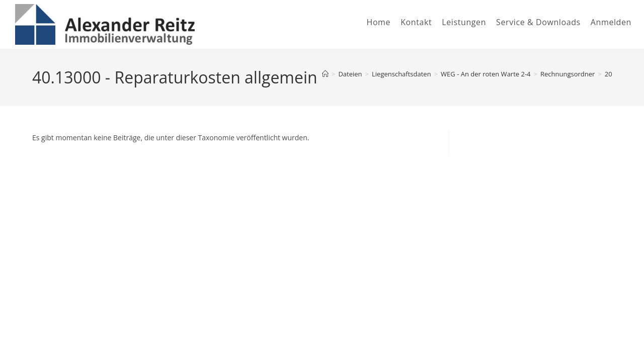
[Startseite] (325, 74)
